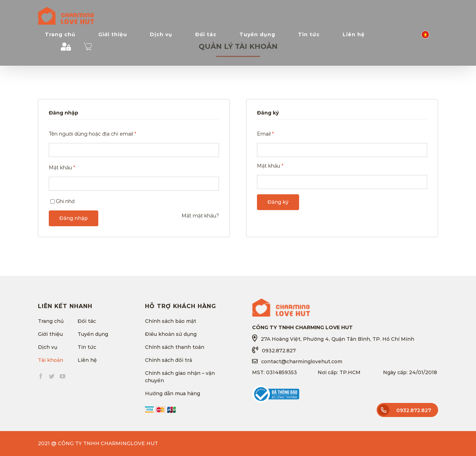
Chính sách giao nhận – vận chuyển (180, 377)
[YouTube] (62, 376)
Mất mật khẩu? (200, 216)
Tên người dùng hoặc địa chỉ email (92, 134)
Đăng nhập (74, 218)
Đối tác (87, 321)
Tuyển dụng (93, 334)
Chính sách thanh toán (175, 347)
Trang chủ (51, 321)
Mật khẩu (62, 168)
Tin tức (87, 347)
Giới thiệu (50, 334)
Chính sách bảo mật (171, 321)
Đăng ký (278, 202)
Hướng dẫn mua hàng (173, 393)
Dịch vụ (48, 347)
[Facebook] (41, 376)
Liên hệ (87, 360)
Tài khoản (51, 360)
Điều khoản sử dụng (171, 334)
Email (265, 134)
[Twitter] (52, 376)
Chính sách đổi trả (168, 360)
